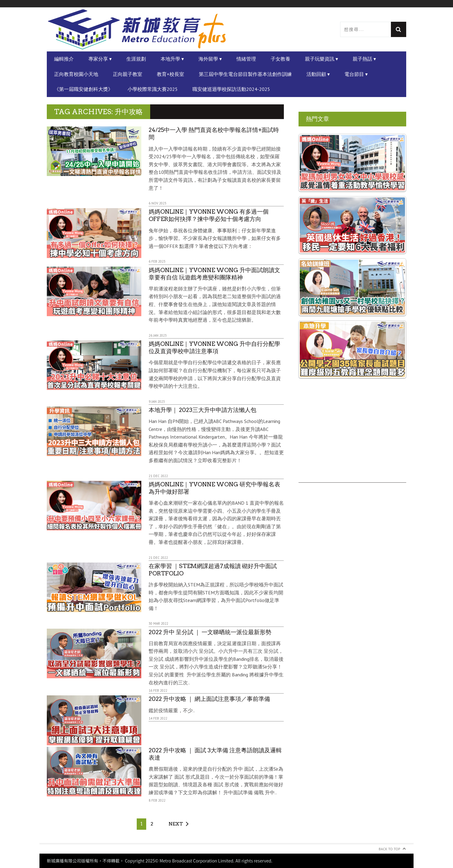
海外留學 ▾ (210, 59)
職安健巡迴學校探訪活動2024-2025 (231, 89)
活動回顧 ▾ (318, 74)
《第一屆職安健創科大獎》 (84, 89)
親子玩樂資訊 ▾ (321, 59)
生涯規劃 (136, 59)
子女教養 (280, 59)
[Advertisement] (352, 440)
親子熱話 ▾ (364, 59)
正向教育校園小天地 (76, 74)
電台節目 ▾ (356, 74)
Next (176, 824)
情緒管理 (246, 59)
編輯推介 (64, 59)
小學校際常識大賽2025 (153, 89)
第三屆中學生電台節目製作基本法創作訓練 (245, 74)
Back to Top (390, 849)
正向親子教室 (128, 74)
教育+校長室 (171, 74)
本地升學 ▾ (172, 59)
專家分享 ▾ (100, 59)
